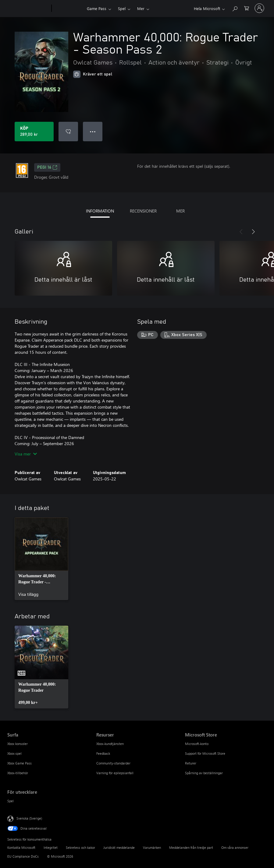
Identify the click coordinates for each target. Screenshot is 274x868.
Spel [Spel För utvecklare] (11, 801)
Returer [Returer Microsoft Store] (191, 763)
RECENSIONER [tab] (143, 211)
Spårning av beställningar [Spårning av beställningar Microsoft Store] (204, 773)
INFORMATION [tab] (100, 211)
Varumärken (152, 847)
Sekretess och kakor (80, 847)
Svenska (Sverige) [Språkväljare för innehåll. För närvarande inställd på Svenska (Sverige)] (29, 818)
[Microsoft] (28, 9)
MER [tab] (180, 211)
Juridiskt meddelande (119, 847)
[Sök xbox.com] (235, 8)
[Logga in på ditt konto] (259, 8)
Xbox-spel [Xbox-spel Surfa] (14, 753)
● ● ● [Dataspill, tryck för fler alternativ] (93, 131)
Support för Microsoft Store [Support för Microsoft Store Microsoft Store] (205, 753)
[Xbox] (68, 9)
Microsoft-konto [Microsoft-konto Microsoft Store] (197, 744)
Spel (122, 8)
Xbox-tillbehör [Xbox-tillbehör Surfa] (18, 773)
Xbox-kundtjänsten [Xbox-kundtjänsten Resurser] (110, 744)
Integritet (51, 847)
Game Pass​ (97, 8)
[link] (41, 559)
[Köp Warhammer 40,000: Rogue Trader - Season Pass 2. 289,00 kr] (34, 132)
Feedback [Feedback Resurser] (103, 753)
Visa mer (26, 454)
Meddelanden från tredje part (191, 847)
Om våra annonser (235, 847)
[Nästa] (253, 232)
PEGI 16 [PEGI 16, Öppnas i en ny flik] (47, 167)
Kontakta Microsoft (21, 847)
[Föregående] (241, 232)
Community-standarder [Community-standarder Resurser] (113, 763)
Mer (141, 8)
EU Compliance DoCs (23, 856)
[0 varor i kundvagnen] (247, 8)
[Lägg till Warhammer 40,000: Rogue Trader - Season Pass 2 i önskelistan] (68, 132)
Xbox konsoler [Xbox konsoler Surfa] (18, 744)
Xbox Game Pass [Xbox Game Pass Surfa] (20, 763)
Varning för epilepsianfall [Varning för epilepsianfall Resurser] (115, 773)
